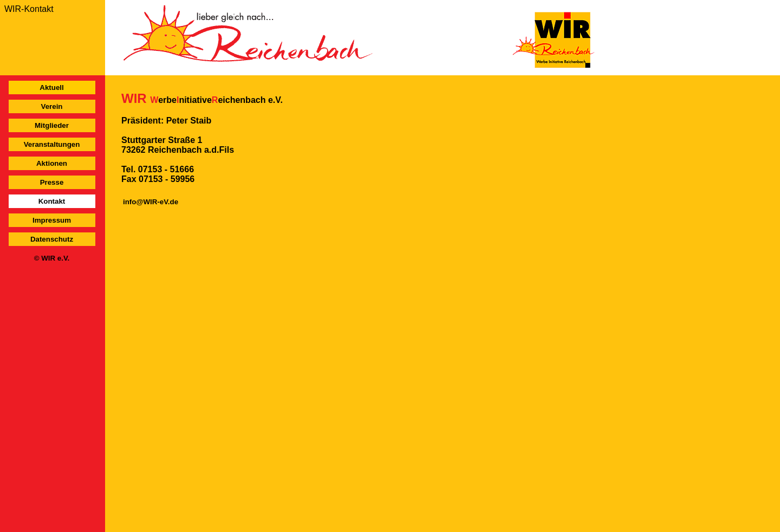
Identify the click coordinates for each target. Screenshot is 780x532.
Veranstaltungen (52, 144)
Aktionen (52, 163)
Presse (52, 182)
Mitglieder (52, 125)
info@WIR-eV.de (151, 202)
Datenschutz (52, 239)
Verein (51, 106)
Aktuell (51, 87)
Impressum (52, 220)
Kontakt (52, 201)
